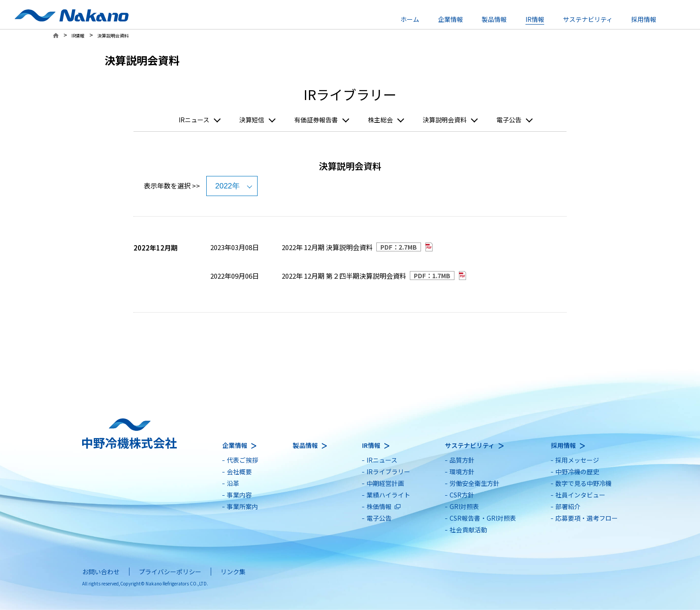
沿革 (233, 483)
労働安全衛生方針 (475, 483)
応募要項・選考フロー (587, 518)
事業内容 (239, 495)
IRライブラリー (388, 472)
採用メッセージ (577, 460)
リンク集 (233, 572)
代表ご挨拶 (242, 460)
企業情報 (450, 19)
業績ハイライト (388, 495)
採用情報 (644, 19)
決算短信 (252, 120)
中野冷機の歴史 (577, 472)
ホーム (410, 19)
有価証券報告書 (316, 120)
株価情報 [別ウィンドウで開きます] (379, 506)
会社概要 (239, 472)
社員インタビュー (580, 495)
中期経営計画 (385, 483)
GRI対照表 (464, 506)
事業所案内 (242, 506)
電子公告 (509, 120)
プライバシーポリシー (170, 572)
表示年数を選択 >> (172, 186)
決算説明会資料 (445, 120)
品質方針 (462, 460)
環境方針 (462, 472)
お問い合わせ (101, 572)
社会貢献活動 (468, 530)
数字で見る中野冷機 (583, 483)
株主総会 (380, 120)
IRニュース (194, 120)
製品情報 (494, 19)
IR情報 (535, 19)
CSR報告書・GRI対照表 (483, 518)
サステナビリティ (588, 19)
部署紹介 (568, 506)
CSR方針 (462, 495)
